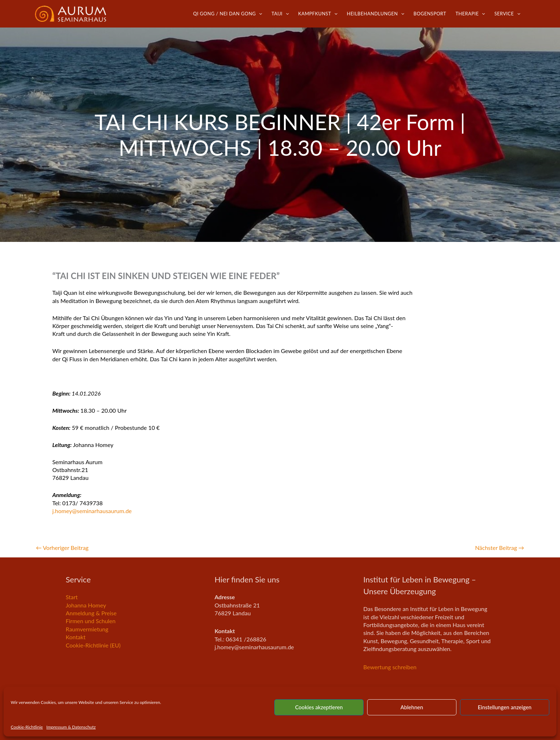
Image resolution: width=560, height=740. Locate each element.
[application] (259, 14)
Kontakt (76, 637)
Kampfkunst (318, 14)
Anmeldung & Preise (91, 613)
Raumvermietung (87, 629)
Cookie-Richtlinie (27, 727)
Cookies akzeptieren (319, 707)
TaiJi (280, 14)
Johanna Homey (86, 605)
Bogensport (430, 14)
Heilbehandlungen (376, 14)
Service (507, 14)
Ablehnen (412, 707)
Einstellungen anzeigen (505, 707)
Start (72, 597)
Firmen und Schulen (91, 621)
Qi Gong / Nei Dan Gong (228, 14)
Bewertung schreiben (390, 667)
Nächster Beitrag (499, 548)
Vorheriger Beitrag (62, 548)
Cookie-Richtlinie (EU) (93, 645)
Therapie (470, 14)
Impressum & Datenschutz (71, 727)
